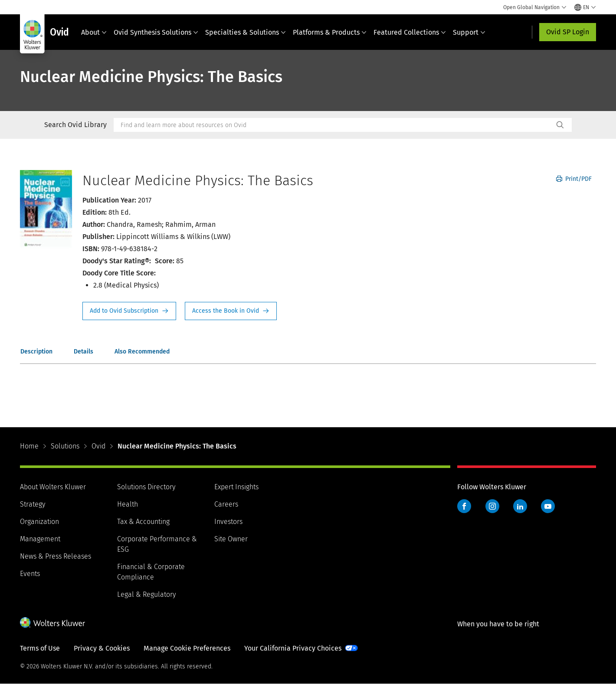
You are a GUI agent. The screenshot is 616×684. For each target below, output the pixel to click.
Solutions (65, 446)
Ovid (98, 446)
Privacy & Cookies (102, 648)
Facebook (464, 506)
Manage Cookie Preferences (187, 648)
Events (30, 574)
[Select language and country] (585, 7)
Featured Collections (410, 32)
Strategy (33, 504)
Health (128, 504)
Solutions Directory (146, 487)
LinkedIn (520, 506)
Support (469, 32)
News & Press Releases (56, 556)
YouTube (548, 506)
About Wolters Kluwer (53, 487)
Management (40, 539)
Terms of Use (40, 648)
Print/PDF (574, 179)
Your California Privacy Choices (293, 648)
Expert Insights (236, 487)
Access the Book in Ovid (231, 311)
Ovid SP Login (568, 32)
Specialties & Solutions (246, 32)
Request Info (129, 311)
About (94, 32)
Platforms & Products (330, 32)
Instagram (492, 506)
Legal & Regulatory (146, 594)
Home (29, 446)
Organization (39, 522)
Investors (228, 522)
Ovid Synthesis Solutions (156, 32)
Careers (226, 504)
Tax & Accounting (143, 522)
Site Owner (231, 539)
